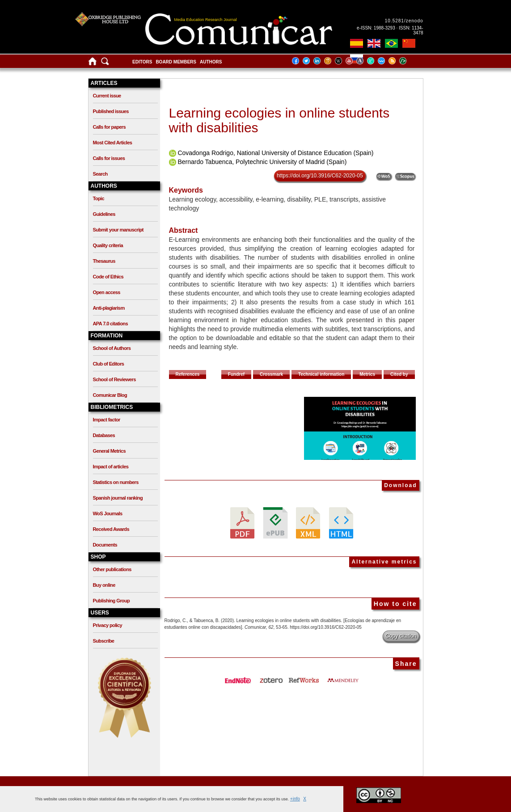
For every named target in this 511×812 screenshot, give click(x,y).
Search (100, 174)
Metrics (367, 374)
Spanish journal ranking (118, 498)
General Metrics (110, 451)
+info (295, 799)
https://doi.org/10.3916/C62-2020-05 (320, 176)
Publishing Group (112, 601)
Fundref (236, 374)
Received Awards (111, 529)
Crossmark (271, 374)
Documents (105, 545)
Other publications (112, 569)
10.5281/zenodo (404, 21)
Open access (107, 292)
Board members (176, 62)
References (188, 374)
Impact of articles (111, 467)
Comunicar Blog (110, 395)
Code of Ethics (108, 277)
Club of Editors (109, 364)
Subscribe (104, 641)
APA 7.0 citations (110, 324)
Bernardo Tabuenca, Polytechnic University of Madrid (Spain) (262, 162)
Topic (99, 198)
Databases (104, 435)
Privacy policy (108, 625)
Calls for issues (109, 158)
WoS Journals (108, 513)
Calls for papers (110, 127)
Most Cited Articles (113, 143)
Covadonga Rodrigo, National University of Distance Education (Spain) (275, 153)
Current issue (107, 96)
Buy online (104, 585)
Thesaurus (104, 261)
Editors (142, 62)
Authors (211, 62)
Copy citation (401, 636)
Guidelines (104, 214)
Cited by (399, 374)
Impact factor (107, 420)
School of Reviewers (114, 379)
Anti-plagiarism (109, 308)
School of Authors (112, 348)
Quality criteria (108, 245)
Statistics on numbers (116, 482)
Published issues (111, 111)
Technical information (321, 374)
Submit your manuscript (118, 230)
